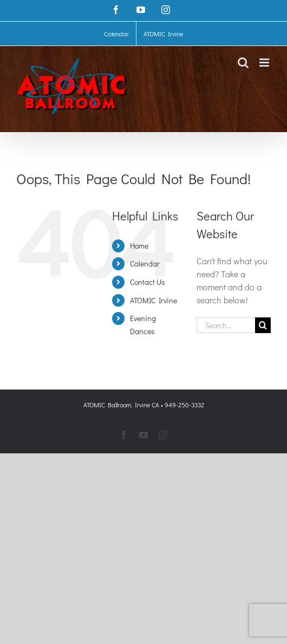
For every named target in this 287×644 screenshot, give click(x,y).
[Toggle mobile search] (243, 63)
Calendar (145, 264)
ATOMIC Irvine (154, 300)
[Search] (263, 325)
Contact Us (148, 282)
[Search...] (226, 325)
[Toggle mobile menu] (265, 63)
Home (139, 246)
